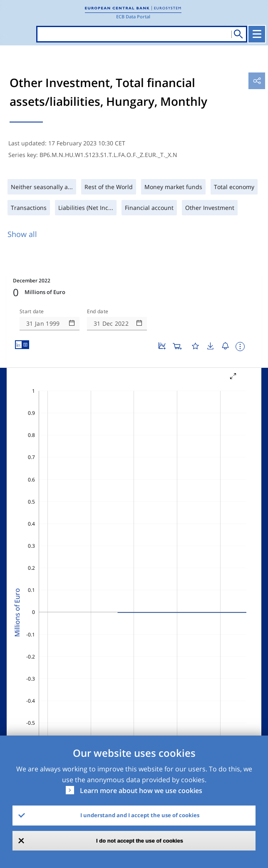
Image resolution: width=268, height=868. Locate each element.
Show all (22, 234)
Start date (32, 312)
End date (98, 312)
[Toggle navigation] (257, 34)
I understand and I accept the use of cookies (140, 815)
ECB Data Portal (133, 16)
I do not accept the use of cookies (140, 841)
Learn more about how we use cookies (141, 791)
